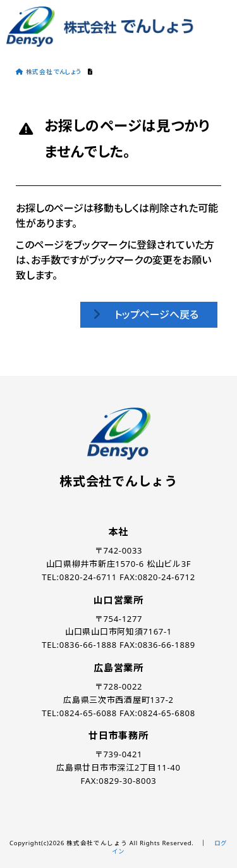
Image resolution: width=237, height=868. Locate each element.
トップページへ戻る (156, 314)
